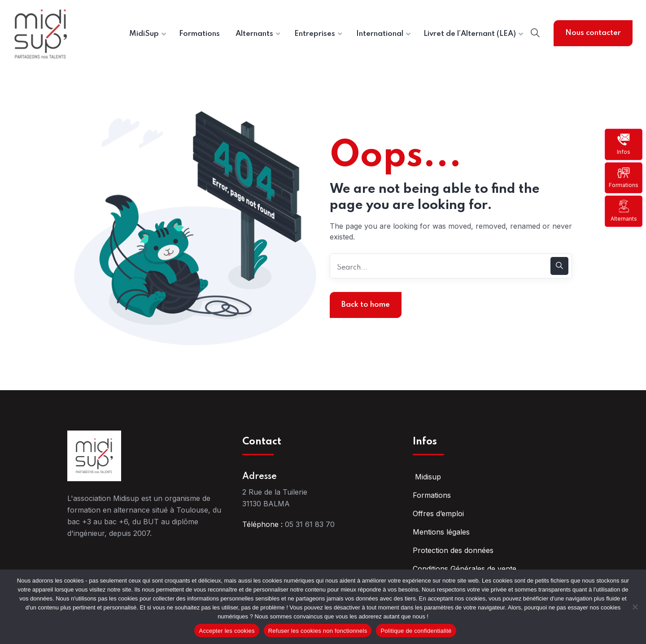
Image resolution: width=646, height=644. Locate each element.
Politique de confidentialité (416, 631)
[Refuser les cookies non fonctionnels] (635, 607)
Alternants (624, 211)
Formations (624, 177)
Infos (624, 144)
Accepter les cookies (227, 631)
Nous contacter (593, 33)
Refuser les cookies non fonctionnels (318, 631)
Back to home (366, 305)
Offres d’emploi (438, 513)
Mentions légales (441, 532)
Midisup (427, 477)
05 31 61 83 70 (310, 524)
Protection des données (453, 550)
